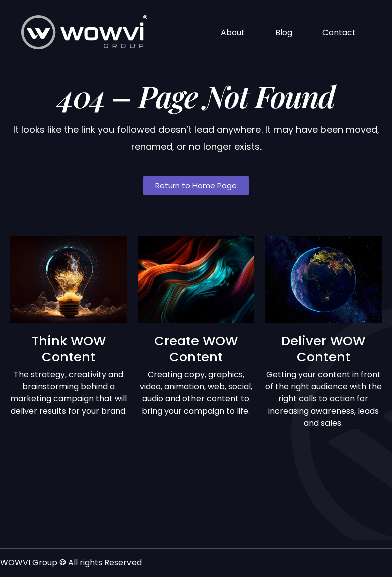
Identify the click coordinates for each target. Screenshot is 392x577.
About (233, 33)
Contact (339, 33)
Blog (284, 33)
